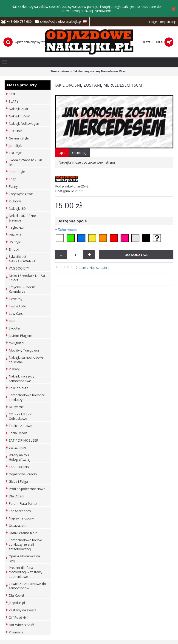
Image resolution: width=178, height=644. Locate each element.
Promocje (16, 632)
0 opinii (81, 268)
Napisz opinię (99, 268)
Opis (62, 153)
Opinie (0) (79, 153)
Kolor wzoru (67, 230)
